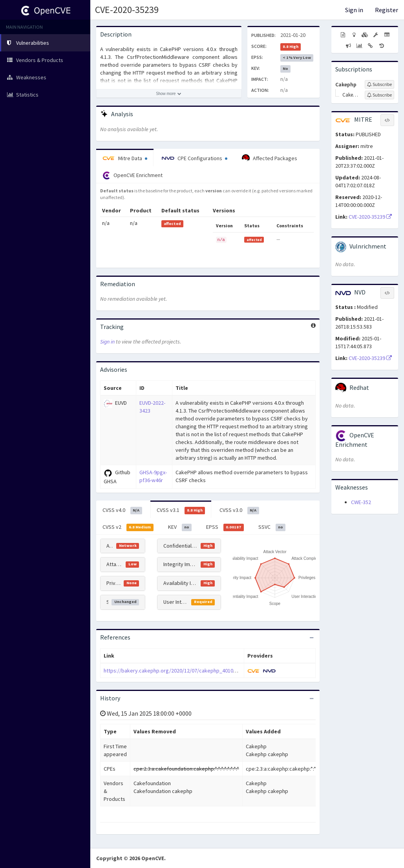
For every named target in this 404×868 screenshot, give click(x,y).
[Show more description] (169, 93)
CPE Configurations (195, 158)
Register (387, 10)
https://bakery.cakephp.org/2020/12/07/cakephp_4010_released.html (186, 671)
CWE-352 (361, 502)
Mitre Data (125, 158)
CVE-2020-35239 (127, 10)
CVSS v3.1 (181, 510)
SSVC (272, 527)
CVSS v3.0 (239, 510)
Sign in (354, 10)
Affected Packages (270, 158)
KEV (180, 527)
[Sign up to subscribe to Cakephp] (379, 84)
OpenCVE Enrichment (133, 175)
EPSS (225, 527)
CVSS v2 (128, 527)
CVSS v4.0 (122, 510)
